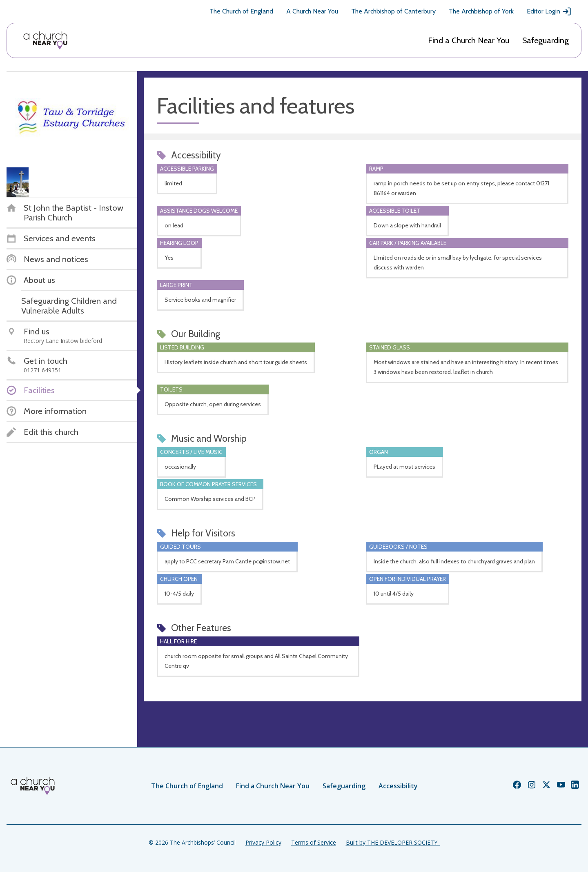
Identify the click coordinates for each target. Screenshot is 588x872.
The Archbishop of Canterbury (393, 11)
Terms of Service (314, 842)
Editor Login (549, 11)
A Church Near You (312, 11)
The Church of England (241, 11)
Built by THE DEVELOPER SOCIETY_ (393, 842)
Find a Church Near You (469, 40)
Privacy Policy (263, 842)
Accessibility (398, 786)
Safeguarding (546, 40)
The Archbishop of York (481, 11)
